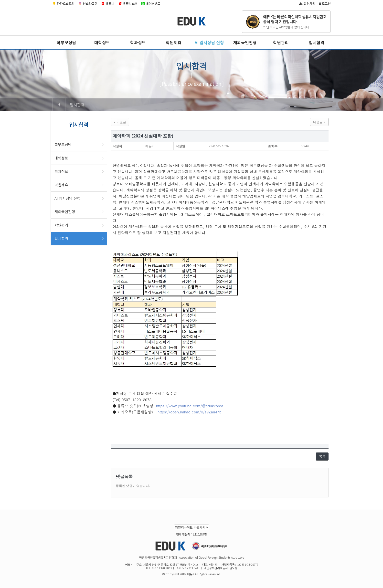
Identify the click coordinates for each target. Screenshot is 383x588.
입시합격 (317, 42)
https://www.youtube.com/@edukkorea (190, 406)
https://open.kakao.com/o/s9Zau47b (190, 412)
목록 (322, 456)
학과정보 (138, 42)
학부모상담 (66, 42)
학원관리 (281, 42)
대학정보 (102, 42)
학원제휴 (174, 42)
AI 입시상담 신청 (209, 42)
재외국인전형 (245, 42)
